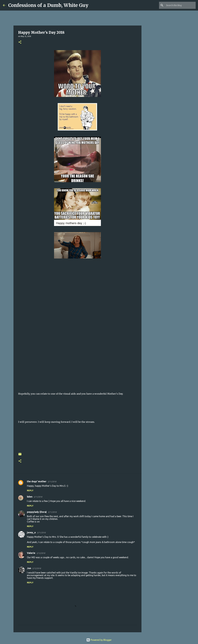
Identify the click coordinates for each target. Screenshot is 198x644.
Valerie (31, 553)
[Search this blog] (180, 5)
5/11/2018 (52, 482)
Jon (29, 568)
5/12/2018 (41, 553)
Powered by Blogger (99, 640)
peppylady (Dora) (37, 512)
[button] (20, 42)
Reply (30, 490)
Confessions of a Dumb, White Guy (48, 5)
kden (30, 497)
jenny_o (31, 532)
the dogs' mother (37, 481)
